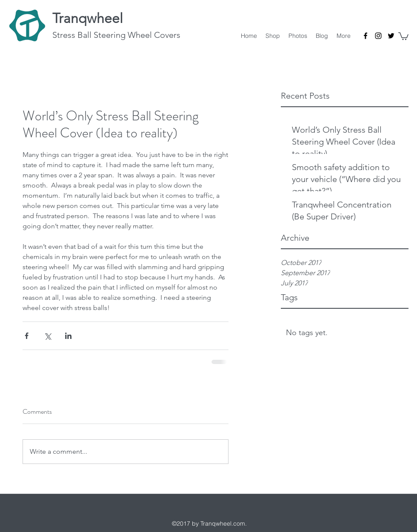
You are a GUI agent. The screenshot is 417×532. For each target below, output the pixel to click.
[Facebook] (366, 36)
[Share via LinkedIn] (68, 336)
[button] (403, 36)
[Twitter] (391, 36)
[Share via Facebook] (27, 336)
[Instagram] (378, 36)
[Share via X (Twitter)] (47, 336)
